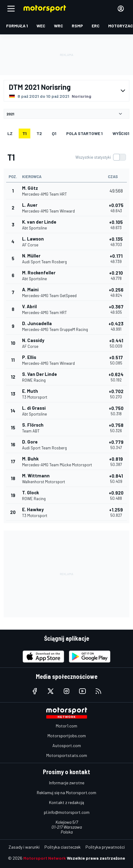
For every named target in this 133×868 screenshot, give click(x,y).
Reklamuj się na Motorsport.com (66, 792)
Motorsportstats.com (67, 755)
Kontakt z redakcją (66, 802)
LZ (10, 133)
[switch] (101, 157)
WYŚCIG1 (121, 133)
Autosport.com (67, 745)
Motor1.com (66, 726)
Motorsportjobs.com (67, 736)
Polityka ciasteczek (63, 847)
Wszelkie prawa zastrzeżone (96, 858)
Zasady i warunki (24, 847)
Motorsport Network (45, 858)
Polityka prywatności (105, 847)
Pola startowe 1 (84, 133)
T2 (39, 133)
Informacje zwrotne (67, 783)
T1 (25, 133)
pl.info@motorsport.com (67, 812)
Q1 (54, 133)
